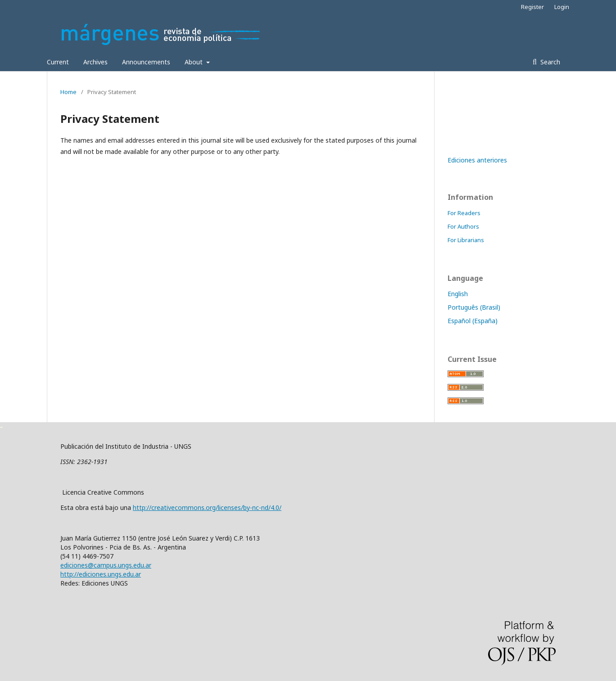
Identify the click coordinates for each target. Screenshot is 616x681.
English (458, 294)
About (195, 62)
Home (68, 92)
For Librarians (466, 240)
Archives (95, 62)
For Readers (464, 213)
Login (562, 7)
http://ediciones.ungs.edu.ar (101, 574)
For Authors (463, 226)
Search (549, 62)
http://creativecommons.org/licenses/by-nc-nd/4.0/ (207, 507)
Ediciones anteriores (477, 160)
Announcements (146, 62)
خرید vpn (1, 426)
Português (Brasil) (474, 307)
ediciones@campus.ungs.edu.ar (106, 565)
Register (532, 7)
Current (58, 62)
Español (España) (473, 321)
